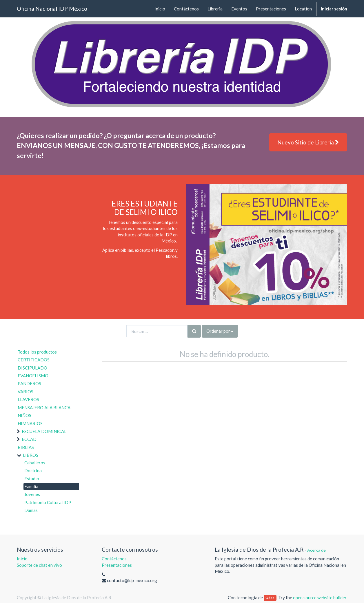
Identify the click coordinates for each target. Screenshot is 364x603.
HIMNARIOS (30, 423)
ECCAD (29, 439)
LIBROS (31, 455)
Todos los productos (37, 352)
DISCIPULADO (32, 368)
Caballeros (35, 463)
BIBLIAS (26, 447)
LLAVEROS (28, 399)
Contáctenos (114, 559)
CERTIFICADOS (34, 360)
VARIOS (26, 392)
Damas (31, 510)
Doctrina (33, 470)
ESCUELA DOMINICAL (44, 431)
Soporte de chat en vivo (39, 565)
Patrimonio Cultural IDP (48, 502)
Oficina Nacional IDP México (52, 9)
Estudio (32, 479)
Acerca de (316, 550)
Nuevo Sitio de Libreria (308, 142)
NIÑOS (24, 415)
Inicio (22, 559)
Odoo (270, 598)
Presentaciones (117, 565)
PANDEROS (29, 383)
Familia (31, 486)
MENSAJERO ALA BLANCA (44, 408)
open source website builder (320, 597)
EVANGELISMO (33, 376)
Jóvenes (32, 494)
